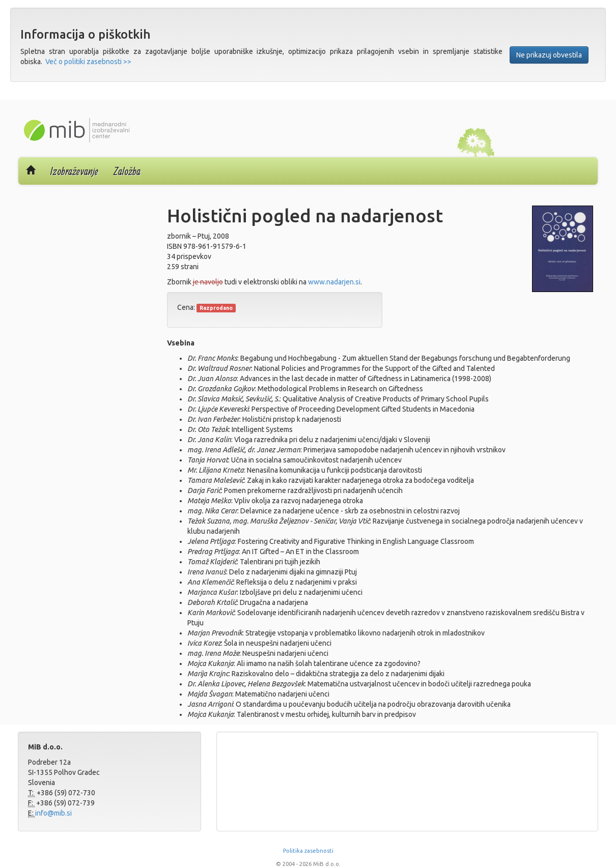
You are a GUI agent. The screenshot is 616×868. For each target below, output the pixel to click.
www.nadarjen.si (334, 282)
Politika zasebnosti (308, 851)
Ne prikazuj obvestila (549, 55)
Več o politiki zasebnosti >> (88, 62)
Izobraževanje (74, 171)
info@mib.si (53, 813)
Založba (127, 171)
